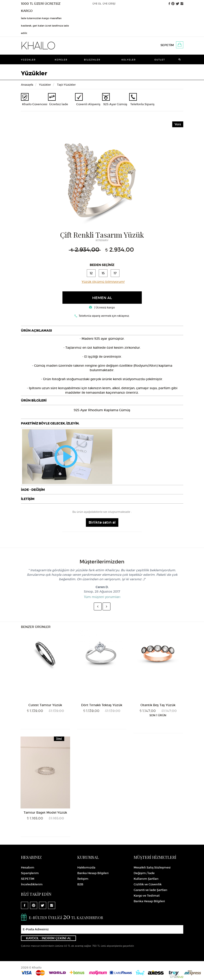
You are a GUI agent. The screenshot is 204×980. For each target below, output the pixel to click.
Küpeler (61, 60)
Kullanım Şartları (146, 879)
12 (91, 273)
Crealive (177, 977)
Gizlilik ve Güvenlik (148, 884)
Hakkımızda (86, 867)
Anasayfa (27, 85)
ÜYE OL (97, 4)
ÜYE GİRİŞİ (109, 4)
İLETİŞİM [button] (28, 499)
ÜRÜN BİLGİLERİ (34, 400)
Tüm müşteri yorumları (102, 597)
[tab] (102, 330)
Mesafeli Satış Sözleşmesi (152, 867)
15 (103, 273)
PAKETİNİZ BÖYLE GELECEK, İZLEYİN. (50, 423)
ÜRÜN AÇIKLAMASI (36, 330)
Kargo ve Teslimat (147, 896)
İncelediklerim (32, 884)
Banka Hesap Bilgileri (93, 873)
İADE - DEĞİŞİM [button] (33, 490)
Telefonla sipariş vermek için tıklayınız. (104, 316)
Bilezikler (92, 60)
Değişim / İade (144, 873)
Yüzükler (28, 60)
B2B (80, 884)
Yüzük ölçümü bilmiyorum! (103, 282)
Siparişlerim (30, 873)
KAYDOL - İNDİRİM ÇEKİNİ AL (48, 938)
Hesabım (28, 867)
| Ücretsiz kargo (102, 307)
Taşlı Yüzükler (66, 85)
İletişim (83, 879)
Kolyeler (129, 60)
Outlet (160, 60)
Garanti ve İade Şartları (150, 890)
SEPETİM (167, 45)
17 (115, 273)
